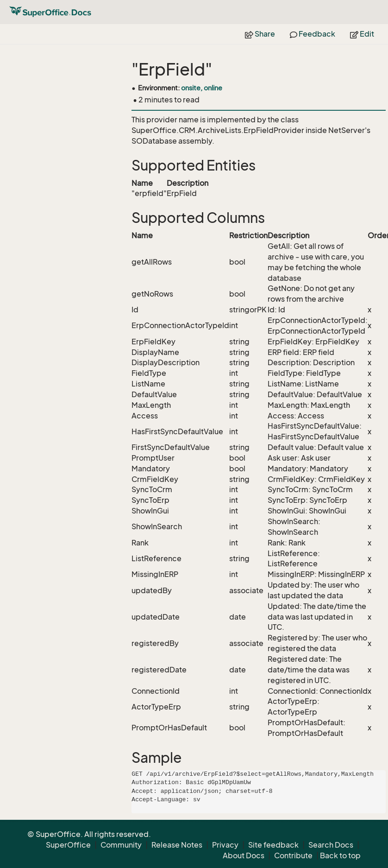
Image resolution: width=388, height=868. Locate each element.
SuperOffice (68, 845)
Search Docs (331, 845)
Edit (362, 34)
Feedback (313, 34)
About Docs (244, 855)
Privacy (225, 845)
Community (121, 845)
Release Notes (177, 845)
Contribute (293, 855)
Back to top (340, 855)
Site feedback (273, 845)
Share (260, 34)
